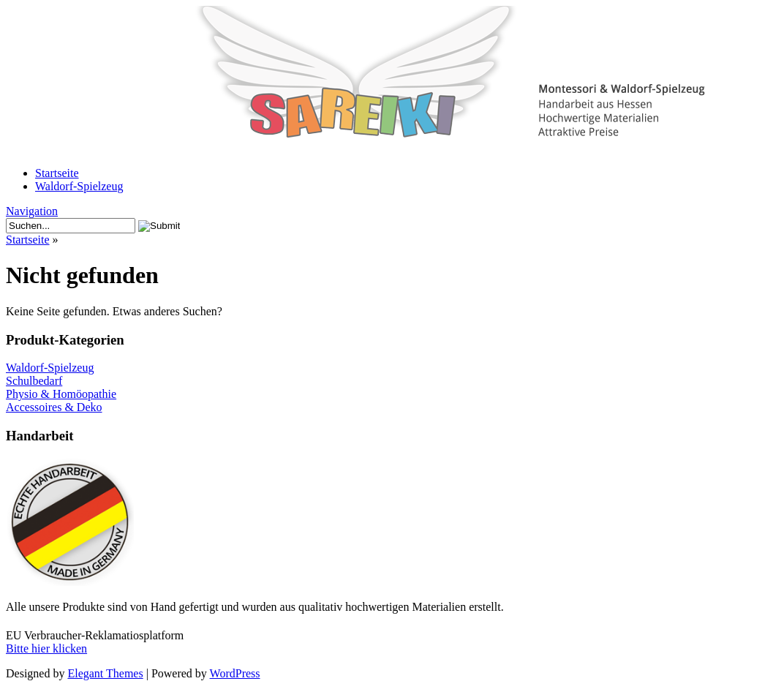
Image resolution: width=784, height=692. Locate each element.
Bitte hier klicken (46, 648)
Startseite (57, 173)
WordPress (235, 673)
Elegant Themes (105, 673)
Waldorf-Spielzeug (79, 186)
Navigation (32, 211)
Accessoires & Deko (54, 407)
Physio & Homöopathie (61, 394)
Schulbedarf (34, 381)
